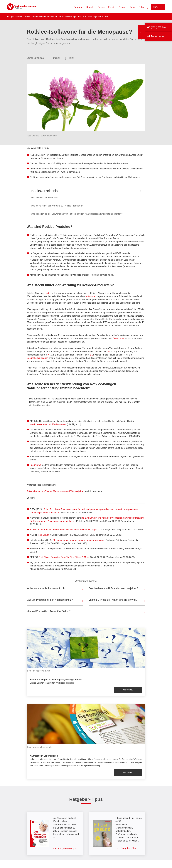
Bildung (122, 7)
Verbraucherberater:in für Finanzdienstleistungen (55, 17)
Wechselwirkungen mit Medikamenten (48, 424)
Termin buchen (158, 36)
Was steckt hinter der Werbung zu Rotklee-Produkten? (57, 206)
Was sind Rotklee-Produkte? (44, 198)
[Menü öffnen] (158, 7)
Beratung (78, 7)
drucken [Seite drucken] (57, 58)
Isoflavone (90, 296)
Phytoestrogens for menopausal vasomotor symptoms (79, 540)
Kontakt (90, 7)
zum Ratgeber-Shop (64, 849)
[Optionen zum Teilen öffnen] (70, 58)
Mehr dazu (128, 690)
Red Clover (43, 535)
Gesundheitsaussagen (37, 358)
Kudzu (48, 293)
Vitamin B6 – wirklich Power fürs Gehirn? (49, 611)
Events (112, 7)
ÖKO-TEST (119, 339)
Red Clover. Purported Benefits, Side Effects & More (64, 557)
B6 (109, 352)
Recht (132, 7)
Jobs (141, 7)
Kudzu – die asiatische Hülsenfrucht (46, 588)
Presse (101, 7)
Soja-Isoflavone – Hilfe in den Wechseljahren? (114, 588)
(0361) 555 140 (158, 27)
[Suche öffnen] (148, 7)
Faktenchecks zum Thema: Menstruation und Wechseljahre (55, 491)
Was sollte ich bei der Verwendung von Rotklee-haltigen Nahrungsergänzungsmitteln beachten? (77, 214)
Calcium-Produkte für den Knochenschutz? (50, 600)
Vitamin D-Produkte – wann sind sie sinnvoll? (113, 600)
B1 (91, 355)
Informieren (35, 465)
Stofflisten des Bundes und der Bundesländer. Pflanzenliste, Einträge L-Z (65, 530)
